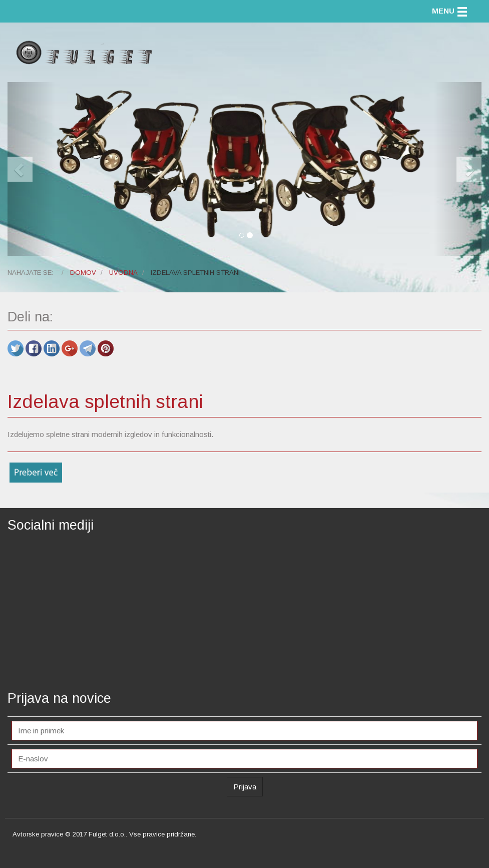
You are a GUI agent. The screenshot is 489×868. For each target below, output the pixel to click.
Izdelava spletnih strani (105, 401)
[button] (31, 169)
